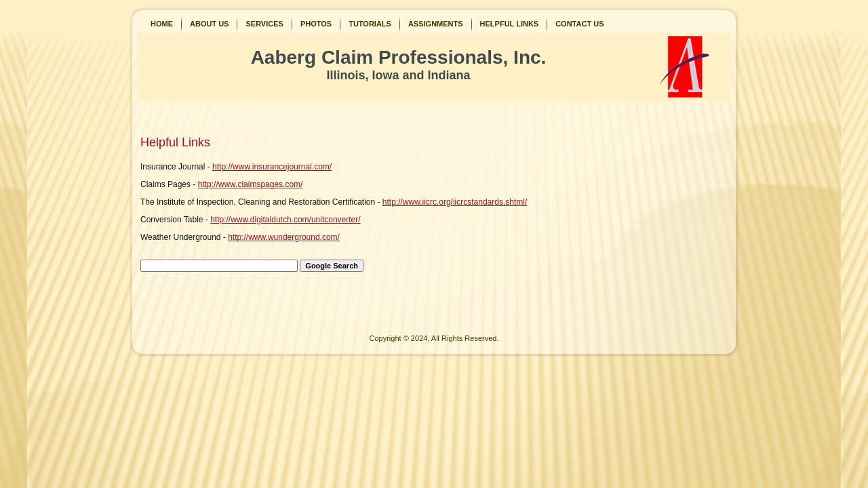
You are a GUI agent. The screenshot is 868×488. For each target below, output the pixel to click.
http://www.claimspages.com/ (251, 184)
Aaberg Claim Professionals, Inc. (399, 57)
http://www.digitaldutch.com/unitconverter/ (285, 220)
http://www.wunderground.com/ (284, 237)
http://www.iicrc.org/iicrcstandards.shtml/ (455, 202)
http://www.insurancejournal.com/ (272, 167)
